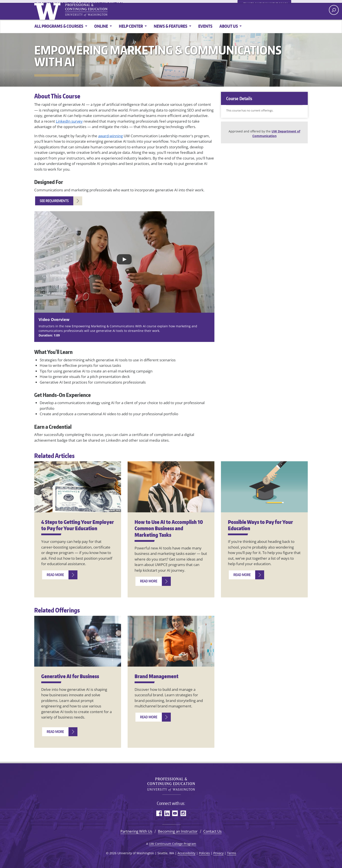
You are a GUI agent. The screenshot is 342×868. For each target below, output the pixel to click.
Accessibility (186, 853)
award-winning (110, 136)
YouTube (175, 813)
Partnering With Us (136, 831)
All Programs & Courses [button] (59, 26)
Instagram (183, 813)
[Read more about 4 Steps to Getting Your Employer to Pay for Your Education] (60, 575)
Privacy (218, 853)
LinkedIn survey (69, 121)
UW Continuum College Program (173, 844)
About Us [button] (229, 26)
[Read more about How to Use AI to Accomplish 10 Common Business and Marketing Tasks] (153, 581)
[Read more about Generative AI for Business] (60, 732)
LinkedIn (167, 813)
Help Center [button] (131, 26)
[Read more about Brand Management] (153, 717)
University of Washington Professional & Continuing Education (171, 783)
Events (205, 26)
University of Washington (71, 11)
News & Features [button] (171, 26)
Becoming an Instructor (178, 831)
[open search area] (334, 10)
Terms (232, 853)
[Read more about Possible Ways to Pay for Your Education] (246, 575)
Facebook (159, 813)
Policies (204, 853)
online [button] (101, 26)
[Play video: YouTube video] (124, 262)
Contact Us (212, 831)
